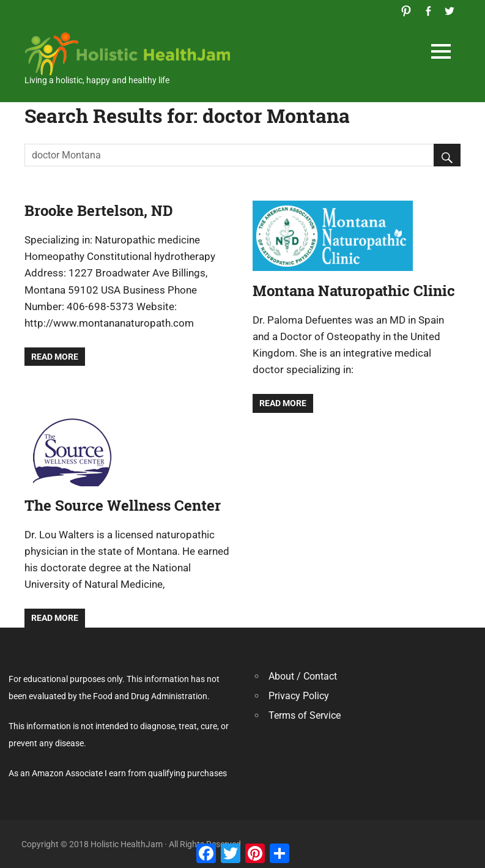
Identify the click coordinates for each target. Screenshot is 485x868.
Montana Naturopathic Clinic (354, 291)
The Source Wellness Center (123, 505)
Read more (55, 357)
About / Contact (303, 676)
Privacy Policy (299, 696)
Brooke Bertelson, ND (99, 210)
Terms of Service (305, 715)
